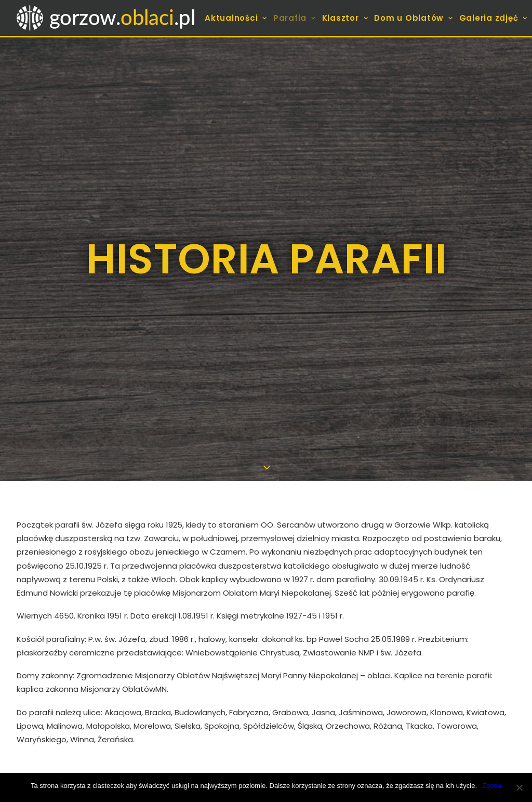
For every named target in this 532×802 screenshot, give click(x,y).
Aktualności (236, 18)
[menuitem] (237, 18)
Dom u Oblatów (413, 18)
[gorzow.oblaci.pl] (107, 18)
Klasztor (345, 18)
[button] (501, 669)
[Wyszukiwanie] (438, 670)
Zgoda (492, 786)
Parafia (295, 18)
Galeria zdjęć (493, 18)
